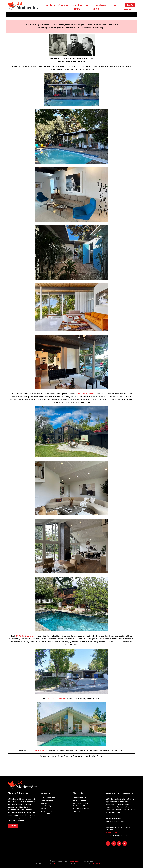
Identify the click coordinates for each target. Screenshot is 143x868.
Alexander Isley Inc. (62, 864)
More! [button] (128, 9)
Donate (130, 5)
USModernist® (73, 861)
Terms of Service (80, 811)
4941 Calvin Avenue (38, 751)
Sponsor (44, 803)
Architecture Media (48, 798)
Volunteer (45, 809)
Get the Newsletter (81, 809)
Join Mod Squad (47, 806)
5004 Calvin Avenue (57, 699)
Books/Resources (80, 803)
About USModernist (49, 814)
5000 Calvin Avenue (25, 636)
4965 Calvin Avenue (85, 394)
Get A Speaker (46, 811)
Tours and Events (48, 801)
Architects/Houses (57, 5)
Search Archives (80, 801)
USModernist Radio (100, 7)
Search (116, 5)
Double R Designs (100, 864)
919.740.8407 (111, 833)
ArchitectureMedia (80, 7)
